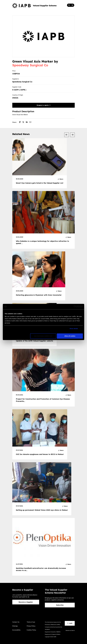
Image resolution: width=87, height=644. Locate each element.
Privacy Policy (31, 626)
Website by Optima (70, 630)
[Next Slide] (72, 135)
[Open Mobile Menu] (73, 5)
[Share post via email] (31, 122)
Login (70, 623)
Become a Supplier (26, 602)
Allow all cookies (70, 336)
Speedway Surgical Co (30, 65)
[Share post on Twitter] (24, 122)
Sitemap (15, 626)
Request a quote (44, 105)
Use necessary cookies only (43, 336)
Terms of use (31, 622)
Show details (74, 329)
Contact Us (16, 622)
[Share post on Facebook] (21, 122)
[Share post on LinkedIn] (28, 122)
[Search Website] (69, 5)
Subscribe (60, 605)
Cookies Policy (31, 630)
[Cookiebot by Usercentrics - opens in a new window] (75, 307)
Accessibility (16, 630)
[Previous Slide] (67, 135)
